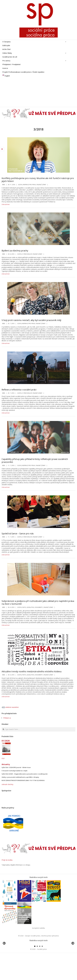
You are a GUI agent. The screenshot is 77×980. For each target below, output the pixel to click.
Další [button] (73, 956)
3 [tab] (40, 971)
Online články (41, 185)
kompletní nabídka (38, 928)
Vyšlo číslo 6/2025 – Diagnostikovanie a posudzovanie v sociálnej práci (25, 774)
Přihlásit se (7, 718)
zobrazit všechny (7, 784)
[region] (38, 956)
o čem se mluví (27, 254)
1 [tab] (35, 971)
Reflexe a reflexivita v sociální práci (19, 390)
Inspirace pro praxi (29, 185)
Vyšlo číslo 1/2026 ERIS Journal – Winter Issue (16, 767)
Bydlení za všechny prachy (15, 251)
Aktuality (6, 764)
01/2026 (6, 741)
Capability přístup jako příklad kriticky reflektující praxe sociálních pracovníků (35, 461)
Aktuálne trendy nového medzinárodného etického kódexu (32, 671)
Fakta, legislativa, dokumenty (32, 607)
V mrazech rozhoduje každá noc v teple (15, 771)
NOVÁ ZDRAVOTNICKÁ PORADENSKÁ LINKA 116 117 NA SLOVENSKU (23, 780)
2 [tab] (37, 971)
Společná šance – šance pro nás (18, 534)
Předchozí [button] (4, 956)
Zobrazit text (6, 204)
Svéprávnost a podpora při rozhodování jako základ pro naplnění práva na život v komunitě (38, 602)
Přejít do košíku (7, 860)
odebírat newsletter (10, 707)
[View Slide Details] (10, 956)
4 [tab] (42, 971)
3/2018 (20, 185)
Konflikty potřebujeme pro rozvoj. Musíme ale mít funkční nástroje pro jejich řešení (38, 180)
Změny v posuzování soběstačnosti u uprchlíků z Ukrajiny (20, 777)
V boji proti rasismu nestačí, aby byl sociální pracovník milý (31, 320)
